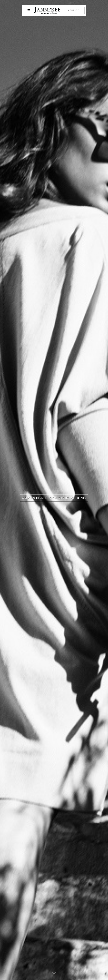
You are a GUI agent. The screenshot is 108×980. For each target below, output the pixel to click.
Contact (74, 10)
